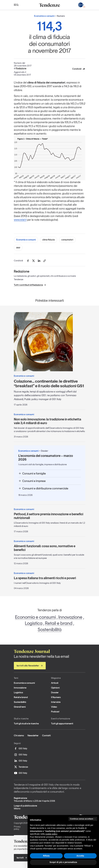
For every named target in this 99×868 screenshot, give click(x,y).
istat (18, 248)
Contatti (46, 735)
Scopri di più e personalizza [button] (63, 862)
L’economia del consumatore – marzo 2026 (46, 458)
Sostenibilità (50, 629)
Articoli (55, 683)
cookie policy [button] (51, 834)
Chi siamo (19, 735)
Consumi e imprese (32, 481)
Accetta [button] (80, 856)
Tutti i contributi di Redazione (30, 285)
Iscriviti (22, 858)
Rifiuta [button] (46, 856)
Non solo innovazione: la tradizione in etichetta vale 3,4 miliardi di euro (47, 421)
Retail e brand (59, 623)
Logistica (34, 623)
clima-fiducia (49, 240)
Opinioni (55, 688)
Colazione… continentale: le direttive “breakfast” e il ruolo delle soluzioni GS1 (49, 384)
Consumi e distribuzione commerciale (43, 488)
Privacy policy (17, 828)
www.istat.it (20, 220)
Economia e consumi (26, 240)
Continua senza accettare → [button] (83, 819)
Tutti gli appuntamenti (62, 724)
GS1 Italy (21, 749)
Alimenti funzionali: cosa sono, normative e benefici (45, 548)
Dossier (55, 692)
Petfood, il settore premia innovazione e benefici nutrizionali (49, 516)
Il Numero (56, 697)
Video (54, 707)
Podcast (55, 712)
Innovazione (70, 617)
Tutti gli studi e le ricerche (26, 724)
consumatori (67, 240)
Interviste (56, 702)
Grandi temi (20, 707)
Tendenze (21, 767)
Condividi (79, 69)
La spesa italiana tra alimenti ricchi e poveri (45, 578)
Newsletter (33, 735)
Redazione (21, 68)
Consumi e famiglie (32, 473)
